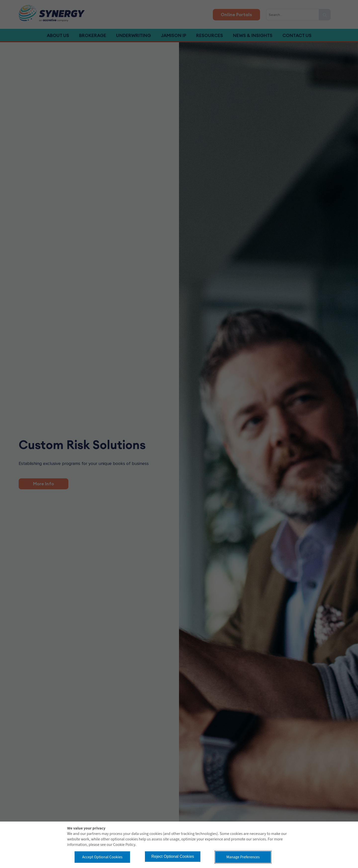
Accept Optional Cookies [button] (102, 857)
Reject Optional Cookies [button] (173, 856)
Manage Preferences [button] (243, 857)
